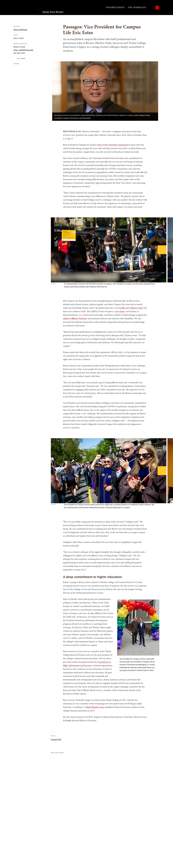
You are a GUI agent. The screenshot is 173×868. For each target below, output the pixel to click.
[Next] (162, 250)
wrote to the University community (112, 145)
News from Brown (53, 7)
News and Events (20, 30)
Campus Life (56, 739)
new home (120, 311)
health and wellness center (131, 308)
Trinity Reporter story (95, 707)
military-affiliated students (75, 318)
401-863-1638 (19, 53)
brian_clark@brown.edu (23, 50)
